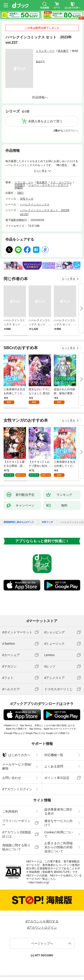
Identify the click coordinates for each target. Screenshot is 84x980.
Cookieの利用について (59, 834)
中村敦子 (20, 185)
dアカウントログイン (17, 789)
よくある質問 (54, 766)
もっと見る (69, 279)
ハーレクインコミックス (35, 204)
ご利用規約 (10, 811)
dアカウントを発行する (42, 921)
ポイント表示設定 (57, 778)
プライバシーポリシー (16, 823)
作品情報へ (40, 97)
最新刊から (72, 131)
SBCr (20, 193)
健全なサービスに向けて (58, 823)
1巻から (58, 131)
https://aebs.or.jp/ (39, 882)
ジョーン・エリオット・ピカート (49, 185)
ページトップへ (42, 943)
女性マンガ (27, 199)
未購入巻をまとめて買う (45, 121)
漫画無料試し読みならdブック (19, 522)
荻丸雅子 (63, 51)
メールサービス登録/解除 (17, 766)
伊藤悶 (19, 188)
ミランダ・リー (45, 51)
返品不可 (40, 62)
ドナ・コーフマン (61, 182)
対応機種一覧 (54, 755)
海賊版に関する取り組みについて (16, 847)
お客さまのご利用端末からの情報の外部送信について (58, 847)
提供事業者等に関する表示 (58, 811)
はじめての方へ (16, 755)
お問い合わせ (12, 778)
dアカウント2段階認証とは (17, 834)
